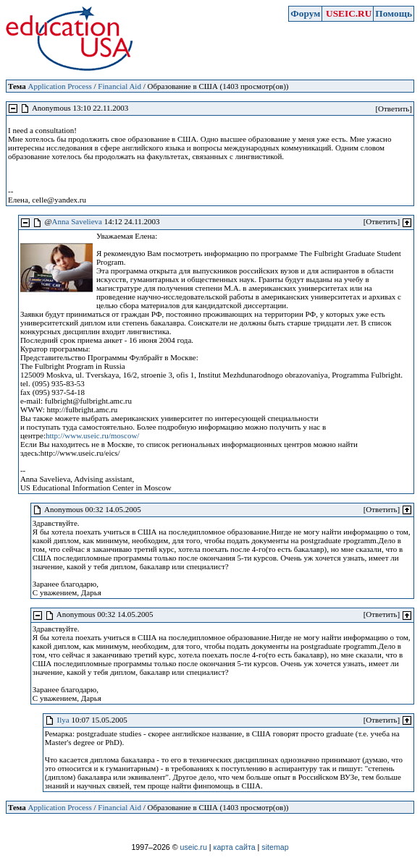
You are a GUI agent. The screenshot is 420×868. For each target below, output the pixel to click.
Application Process (59, 86)
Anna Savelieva (77, 221)
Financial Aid (119, 86)
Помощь (394, 13)
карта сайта (235, 847)
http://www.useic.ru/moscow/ (92, 435)
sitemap (275, 847)
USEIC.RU (349, 13)
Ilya (63, 720)
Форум (305, 13)
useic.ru (194, 847)
